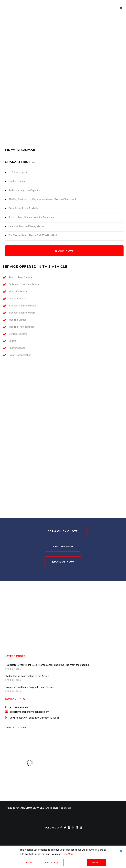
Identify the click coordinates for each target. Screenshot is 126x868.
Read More (68, 854)
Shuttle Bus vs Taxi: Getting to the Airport (27, 676)
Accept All (96, 863)
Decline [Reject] (28, 863)
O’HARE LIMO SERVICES (30, 808)
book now (64, 251)
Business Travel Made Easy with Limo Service (29, 687)
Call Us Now (63, 546)
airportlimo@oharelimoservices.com (29, 712)
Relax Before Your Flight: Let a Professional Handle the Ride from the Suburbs (47, 665)
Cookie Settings (51, 863)
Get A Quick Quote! (63, 531)
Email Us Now (63, 562)
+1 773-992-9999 (19, 708)
